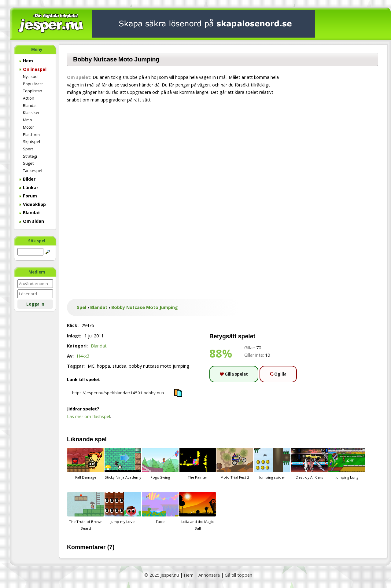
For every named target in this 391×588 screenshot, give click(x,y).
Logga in (35, 304)
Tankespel (33, 171)
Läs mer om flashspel (89, 416)
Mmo (28, 120)
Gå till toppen (238, 575)
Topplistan (33, 91)
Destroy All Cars (309, 464)
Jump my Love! (123, 508)
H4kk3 (83, 356)
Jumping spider (272, 464)
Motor (28, 127)
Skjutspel (31, 141)
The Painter (197, 464)
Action (29, 98)
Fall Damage (86, 464)
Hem (26, 61)
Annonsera (209, 575)
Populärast (33, 84)
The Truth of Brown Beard (86, 511)
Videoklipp (32, 204)
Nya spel (31, 76)
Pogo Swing (160, 464)
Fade (160, 508)
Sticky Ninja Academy (123, 464)
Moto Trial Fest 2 (235, 464)
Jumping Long (347, 464)
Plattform (31, 134)
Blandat (30, 105)
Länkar (29, 187)
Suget (28, 163)
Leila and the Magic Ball (197, 511)
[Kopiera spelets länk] (118, 393)
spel (101, 439)
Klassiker (31, 112)
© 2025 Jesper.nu (162, 575)
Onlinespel (33, 69)
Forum (28, 196)
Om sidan (31, 221)
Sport (28, 149)
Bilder (27, 179)
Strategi (30, 156)
